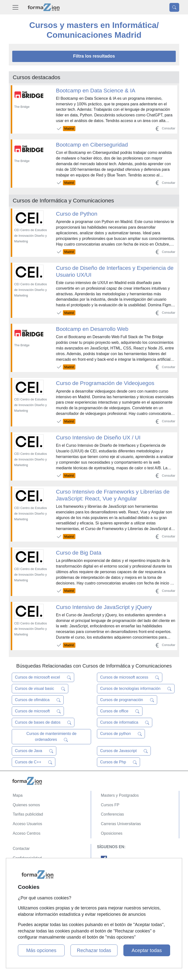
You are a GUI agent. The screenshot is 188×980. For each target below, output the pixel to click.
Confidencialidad (27, 858)
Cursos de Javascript (124, 751)
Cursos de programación (127, 700)
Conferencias (112, 814)
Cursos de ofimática (38, 700)
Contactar (21, 849)
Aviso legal (22, 867)
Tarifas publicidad (28, 814)
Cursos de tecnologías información (136, 689)
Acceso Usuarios (27, 824)
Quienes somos (26, 805)
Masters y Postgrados (120, 795)
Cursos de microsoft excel (43, 677)
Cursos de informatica (125, 722)
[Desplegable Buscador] (174, 7)
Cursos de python (121, 734)
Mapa (18, 795)
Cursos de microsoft (38, 711)
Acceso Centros (27, 833)
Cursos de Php (118, 762)
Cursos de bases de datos (43, 722)
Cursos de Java (34, 751)
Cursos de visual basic (40, 689)
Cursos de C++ (34, 762)
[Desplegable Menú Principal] (15, 7)
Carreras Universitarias (121, 824)
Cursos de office (120, 711)
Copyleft (20, 877)
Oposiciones (112, 833)
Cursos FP (110, 805)
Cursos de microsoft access (130, 677)
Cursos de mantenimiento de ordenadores (52, 737)
